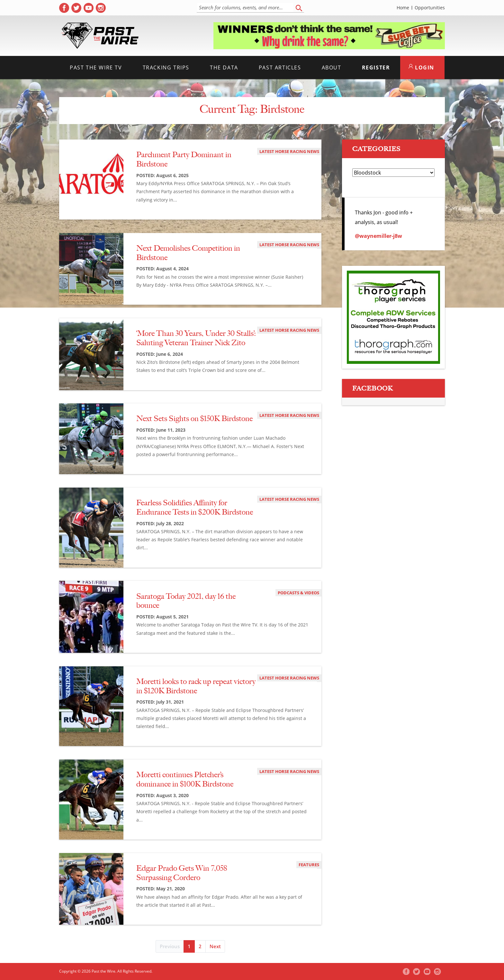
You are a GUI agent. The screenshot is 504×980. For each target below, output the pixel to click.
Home (403, 8)
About (332, 67)
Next (215, 946)
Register (376, 67)
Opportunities (430, 8)
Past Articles (280, 67)
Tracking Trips (166, 67)
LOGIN (421, 67)
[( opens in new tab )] (64, 8)
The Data (224, 67)
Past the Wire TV (96, 67)
